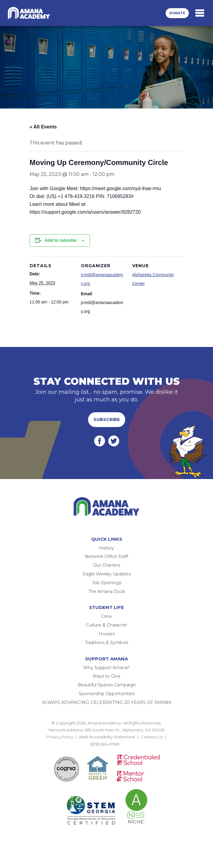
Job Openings (107, 583)
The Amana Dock (107, 591)
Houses (107, 634)
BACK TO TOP (106, 751)
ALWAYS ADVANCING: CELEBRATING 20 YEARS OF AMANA (107, 702)
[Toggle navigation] (200, 13)
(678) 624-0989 (105, 744)
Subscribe (107, 419)
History (106, 548)
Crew (106, 616)
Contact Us (151, 737)
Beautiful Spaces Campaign (107, 685)
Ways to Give (106, 676)
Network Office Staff (106, 556)
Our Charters (107, 565)
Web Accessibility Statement (107, 737)
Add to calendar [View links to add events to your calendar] (61, 240)
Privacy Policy (60, 737)
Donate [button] (177, 13)
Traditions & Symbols (106, 643)
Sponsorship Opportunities (107, 694)
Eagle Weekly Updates (107, 574)
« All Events (43, 127)
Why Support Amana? (106, 668)
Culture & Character (106, 625)
